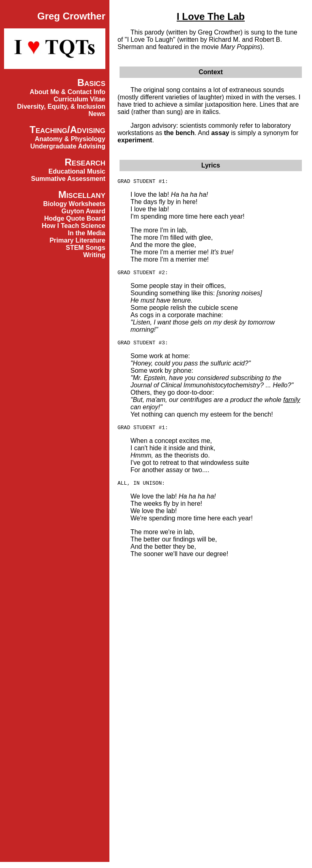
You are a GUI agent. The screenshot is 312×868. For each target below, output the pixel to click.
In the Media (87, 233)
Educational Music (77, 171)
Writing (94, 255)
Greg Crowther (71, 16)
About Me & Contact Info (67, 92)
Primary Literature (77, 240)
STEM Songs (85, 248)
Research (85, 162)
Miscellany (82, 194)
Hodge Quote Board (75, 218)
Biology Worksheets (74, 204)
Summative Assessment (68, 179)
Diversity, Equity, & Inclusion (61, 106)
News (97, 114)
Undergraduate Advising (68, 146)
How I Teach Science (74, 226)
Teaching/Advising (67, 130)
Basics (91, 83)
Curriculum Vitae (79, 99)
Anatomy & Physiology (70, 139)
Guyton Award (83, 211)
